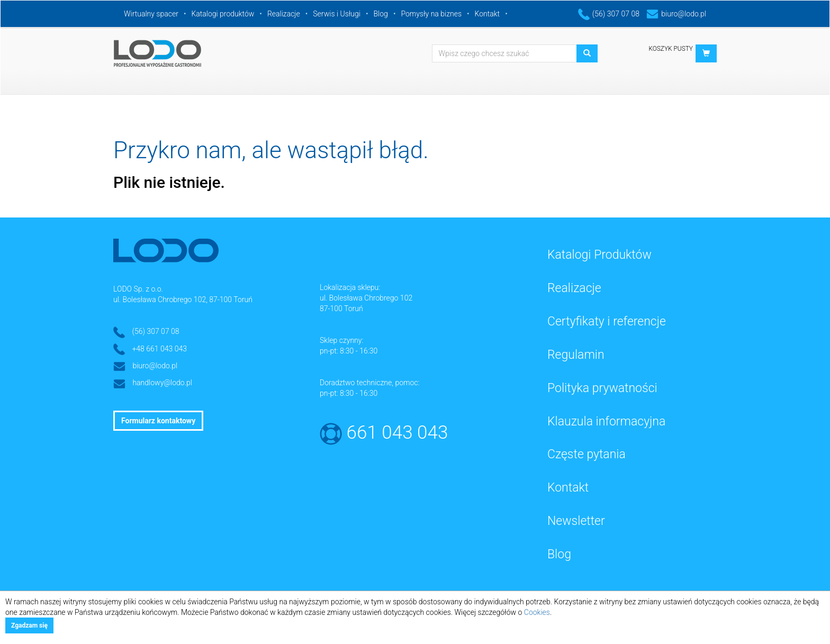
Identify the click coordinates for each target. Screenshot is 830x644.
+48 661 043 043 (159, 349)
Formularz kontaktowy (158, 421)
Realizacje (284, 14)
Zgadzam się (29, 625)
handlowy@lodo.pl (162, 383)
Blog (381, 14)
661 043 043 (398, 433)
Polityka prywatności (602, 388)
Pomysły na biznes (431, 14)
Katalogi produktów (223, 14)
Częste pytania (587, 454)
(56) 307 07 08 (609, 14)
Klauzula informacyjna (606, 421)
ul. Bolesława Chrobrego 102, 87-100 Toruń (183, 300)
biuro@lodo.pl (676, 14)
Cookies (537, 612)
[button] (706, 53)
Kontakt (488, 14)
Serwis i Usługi (337, 14)
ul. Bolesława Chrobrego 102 (366, 298)
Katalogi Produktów (599, 255)
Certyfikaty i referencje (607, 321)
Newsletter (576, 521)
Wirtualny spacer (151, 14)
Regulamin (576, 355)
